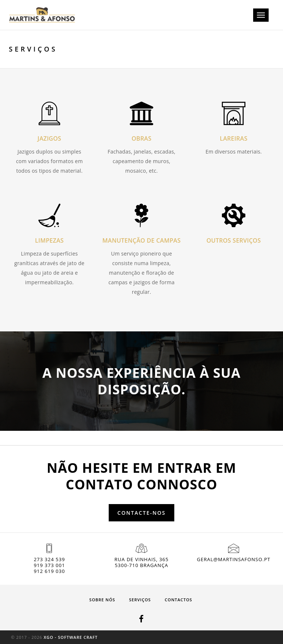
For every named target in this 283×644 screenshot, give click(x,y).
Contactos (179, 600)
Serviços (140, 600)
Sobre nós (102, 600)
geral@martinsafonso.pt (233, 559)
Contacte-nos (142, 513)
